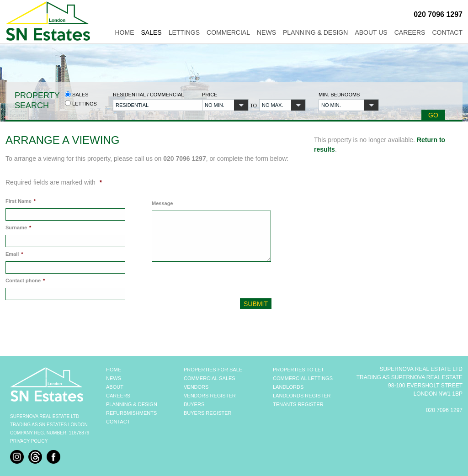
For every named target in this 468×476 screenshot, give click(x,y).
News (266, 32)
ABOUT (115, 387)
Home (124, 32)
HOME (114, 370)
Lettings (184, 32)
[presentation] (213, 283)
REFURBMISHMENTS (131, 413)
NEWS (114, 378)
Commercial (228, 32)
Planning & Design (315, 32)
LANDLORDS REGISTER (302, 396)
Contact (447, 32)
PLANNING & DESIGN (132, 404)
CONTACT (118, 422)
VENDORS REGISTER (210, 396)
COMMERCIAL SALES (210, 378)
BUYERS (194, 404)
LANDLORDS (288, 387)
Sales (151, 32)
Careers (410, 32)
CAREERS (118, 396)
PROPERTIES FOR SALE (213, 370)
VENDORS (196, 387)
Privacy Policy (29, 441)
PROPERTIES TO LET (298, 370)
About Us (371, 32)
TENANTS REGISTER (298, 404)
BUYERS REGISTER (208, 413)
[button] (152, 105)
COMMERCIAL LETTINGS (303, 378)
